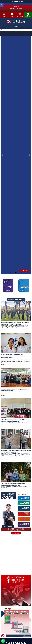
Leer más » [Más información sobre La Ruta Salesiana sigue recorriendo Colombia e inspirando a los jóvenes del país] (3, 426)
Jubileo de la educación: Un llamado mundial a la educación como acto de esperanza (15, 323)
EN (15, 27)
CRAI (16, 4)
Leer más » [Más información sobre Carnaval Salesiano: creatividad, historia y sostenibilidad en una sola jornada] (3, 490)
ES (17, 27)
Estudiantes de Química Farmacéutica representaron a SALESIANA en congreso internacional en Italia (13, 356)
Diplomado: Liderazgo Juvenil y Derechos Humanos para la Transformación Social (16, 451)
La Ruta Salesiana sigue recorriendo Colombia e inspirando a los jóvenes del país (15, 421)
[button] (2, 5)
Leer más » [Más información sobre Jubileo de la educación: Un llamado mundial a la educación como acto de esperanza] (3, 330)
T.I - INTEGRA (16, 6)
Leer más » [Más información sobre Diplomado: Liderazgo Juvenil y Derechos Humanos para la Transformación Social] (3, 459)
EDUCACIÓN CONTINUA (16, 9)
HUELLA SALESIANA (16, 11)
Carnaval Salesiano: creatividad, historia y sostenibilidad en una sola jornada (13, 484)
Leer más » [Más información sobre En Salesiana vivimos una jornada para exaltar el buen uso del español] (3, 395)
